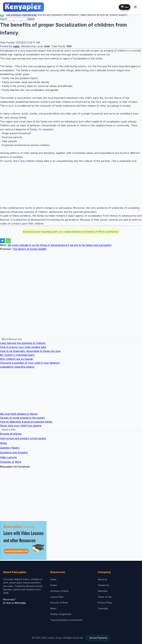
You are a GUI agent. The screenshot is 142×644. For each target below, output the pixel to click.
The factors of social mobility (29, 249)
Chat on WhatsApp (14, 603)
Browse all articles (11, 434)
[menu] (135, 7)
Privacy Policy (105, 603)
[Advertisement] (71, 184)
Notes (3, 443)
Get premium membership (21, 15)
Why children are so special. (17, 359)
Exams (54, 585)
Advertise (103, 591)
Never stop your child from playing (21, 426)
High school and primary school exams (23, 438)
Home (53, 579)
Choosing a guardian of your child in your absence (30, 363)
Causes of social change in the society (22, 418)
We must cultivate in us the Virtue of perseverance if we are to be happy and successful (59, 245)
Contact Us (103, 585)
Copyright (103, 608)
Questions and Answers (14, 452)
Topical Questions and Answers (66, 620)
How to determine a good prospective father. (26, 422)
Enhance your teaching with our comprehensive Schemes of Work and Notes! (71, 232)
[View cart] (125, 7)
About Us (102, 579)
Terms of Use (105, 597)
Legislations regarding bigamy (17, 367)
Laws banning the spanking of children (23, 343)
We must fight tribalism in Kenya (19, 414)
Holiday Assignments (61, 614)
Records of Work (59, 603)
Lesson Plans (57, 597)
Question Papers (10, 448)
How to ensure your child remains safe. (23, 347)
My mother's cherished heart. (17, 355)
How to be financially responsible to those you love (30, 351)
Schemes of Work (11, 462)
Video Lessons (8, 457)
